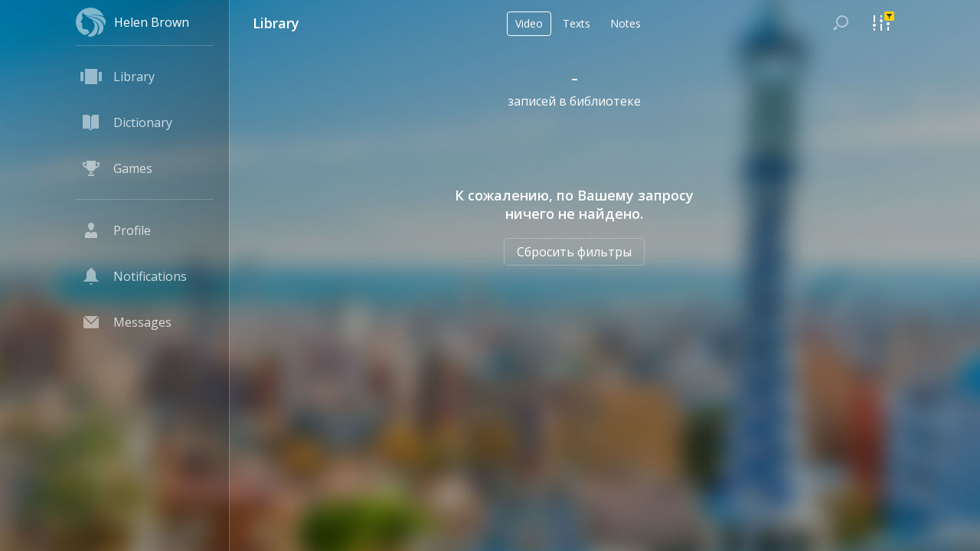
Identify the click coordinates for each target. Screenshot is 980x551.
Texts (577, 23)
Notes (626, 23)
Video (529, 23)
